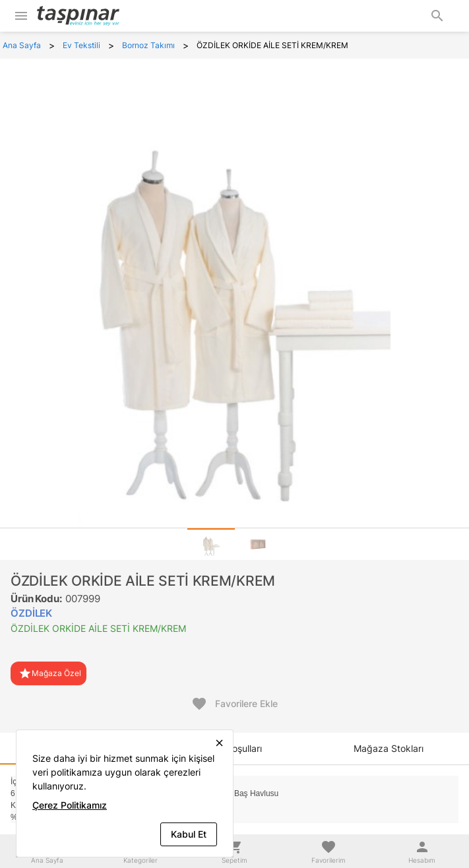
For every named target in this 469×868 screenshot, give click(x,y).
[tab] (211, 544)
